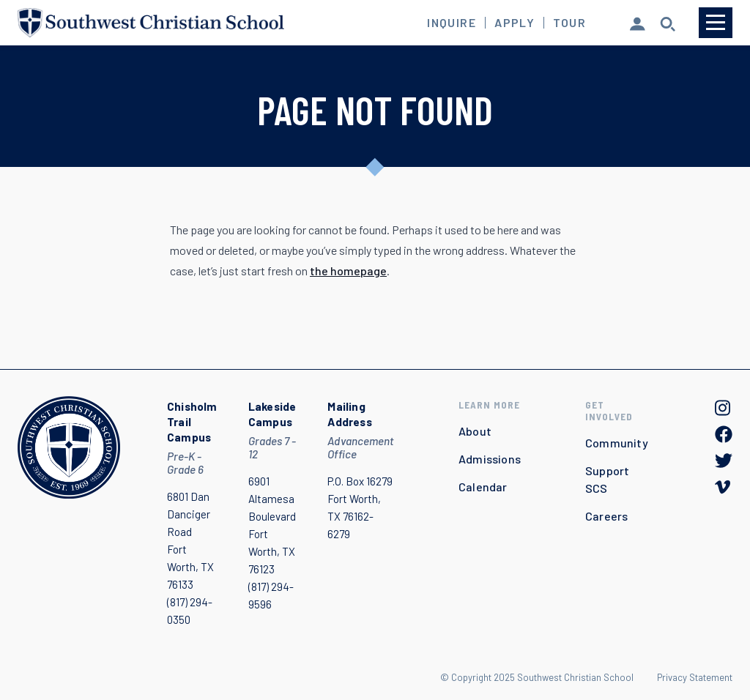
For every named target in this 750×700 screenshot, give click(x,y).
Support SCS (607, 479)
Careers (606, 516)
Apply (515, 23)
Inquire (452, 23)
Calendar (483, 487)
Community (617, 443)
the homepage (348, 271)
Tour (569, 23)
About (475, 431)
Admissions (490, 459)
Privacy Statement (695, 677)
